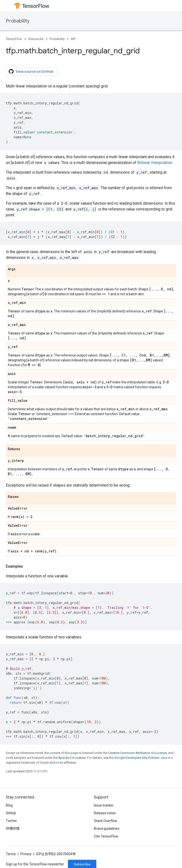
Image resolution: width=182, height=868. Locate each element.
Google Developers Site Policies (137, 758)
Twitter (11, 821)
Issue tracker (104, 805)
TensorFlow (14, 39)
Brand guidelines (107, 829)
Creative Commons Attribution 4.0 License (137, 753)
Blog (9, 805)
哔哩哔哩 (13, 829)
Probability (18, 21)
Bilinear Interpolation (155, 163)
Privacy (26, 854)
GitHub (11, 813)
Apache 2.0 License (72, 758)
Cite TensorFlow (106, 836)
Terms (11, 854)
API (73, 39)
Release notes (105, 813)
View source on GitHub (31, 71)
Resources (36, 39)
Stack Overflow (106, 821)
